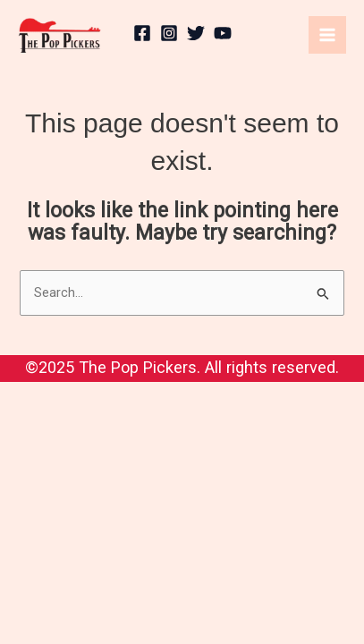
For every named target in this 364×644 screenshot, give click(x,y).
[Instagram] (169, 33)
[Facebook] (142, 33)
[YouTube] (223, 33)
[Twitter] (196, 33)
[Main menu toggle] (327, 35)
